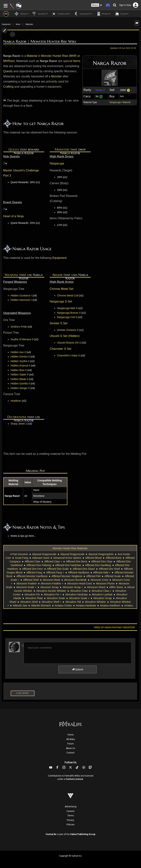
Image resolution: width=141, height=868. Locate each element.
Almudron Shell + (51, 602)
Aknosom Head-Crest (80, 583)
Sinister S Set (59, 323)
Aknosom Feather (27, 583)
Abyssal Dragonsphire (101, 554)
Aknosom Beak (51, 580)
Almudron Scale (56, 598)
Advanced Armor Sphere (67, 558)
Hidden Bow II (19, 370)
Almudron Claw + (101, 591)
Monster (57, 76)
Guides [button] (121, 14)
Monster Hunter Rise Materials (70, 548)
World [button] (103, 14)
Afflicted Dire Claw (102, 561)
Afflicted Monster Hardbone (32, 576)
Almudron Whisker (95, 602)
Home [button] (21, 14)
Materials (29, 24)
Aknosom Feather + (52, 583)
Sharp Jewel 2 (19, 424)
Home (71, 735)
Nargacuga (57, 163)
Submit (77, 669)
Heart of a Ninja (13, 216)
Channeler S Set (60, 349)
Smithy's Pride (19, 327)
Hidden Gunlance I (21, 296)
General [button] (40, 14)
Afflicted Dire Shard (84, 569)
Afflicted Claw (32, 561)
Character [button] (61, 14)
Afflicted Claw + (53, 561)
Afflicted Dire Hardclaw (68, 565)
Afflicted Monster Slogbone (67, 576)
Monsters (62, 149)
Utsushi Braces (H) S (69, 343)
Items (18, 24)
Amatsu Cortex (63, 605)
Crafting (8, 87)
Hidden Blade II (19, 379)
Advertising (71, 807)
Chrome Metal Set (62, 289)
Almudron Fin (32, 594)
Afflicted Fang (34, 572)
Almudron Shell (29, 602)
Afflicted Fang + (55, 572)
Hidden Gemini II (20, 357)
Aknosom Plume (105, 583)
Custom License (74, 779)
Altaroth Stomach (41, 605)
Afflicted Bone (113, 558)
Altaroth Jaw (20, 605)
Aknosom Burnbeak (75, 580)
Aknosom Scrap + (73, 587)
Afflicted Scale (113, 576)
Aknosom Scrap (49, 587)
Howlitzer (16, 401)
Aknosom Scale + (26, 587)
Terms (71, 816)
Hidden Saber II (20, 375)
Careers (70, 811)
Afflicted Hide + (102, 572)
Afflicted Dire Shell (109, 569)
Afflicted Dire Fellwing (39, 565)
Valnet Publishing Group (83, 834)
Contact (70, 753)
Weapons (11, 275)
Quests (8, 71)
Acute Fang (22, 558)
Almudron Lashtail (102, 594)
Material (32, 56)
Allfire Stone (116, 587)
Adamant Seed (41, 558)
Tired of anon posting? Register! (114, 627)
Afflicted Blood (93, 558)
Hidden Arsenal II (20, 366)
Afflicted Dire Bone (77, 561)
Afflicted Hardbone (79, 572)
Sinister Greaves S (68, 330)
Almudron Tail (73, 602)
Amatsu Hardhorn (110, 605)
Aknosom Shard (96, 587)
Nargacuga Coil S (67, 317)
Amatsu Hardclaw (86, 605)
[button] (97, 5)
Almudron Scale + (79, 598)
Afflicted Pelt (93, 576)
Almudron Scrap (102, 598)
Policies (70, 825)
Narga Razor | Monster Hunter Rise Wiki (40, 41)
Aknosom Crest (99, 580)
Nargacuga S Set (61, 301)
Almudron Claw (79, 591)
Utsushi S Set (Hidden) (65, 336)
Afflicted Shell (31, 580)
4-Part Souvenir (19, 554)
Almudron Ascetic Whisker (51, 591)
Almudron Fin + (53, 594)
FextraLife (51, 834)
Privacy (70, 820)
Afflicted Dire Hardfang (98, 565)
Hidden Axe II (18, 352)
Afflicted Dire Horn (33, 569)
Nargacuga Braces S (69, 313)
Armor (57, 275)
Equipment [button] (83, 14)
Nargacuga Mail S (67, 308)
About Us (70, 748)
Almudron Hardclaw (77, 594)
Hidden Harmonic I (21, 300)
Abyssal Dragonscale (44, 554)
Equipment (6, 24)
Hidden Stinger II (20, 388)
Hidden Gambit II (20, 383)
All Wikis (71, 739)
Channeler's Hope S (69, 355)
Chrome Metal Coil (68, 296)
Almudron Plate (34, 598)
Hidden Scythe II (20, 361)
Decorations (17, 417)
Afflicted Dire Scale (58, 569)
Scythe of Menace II (22, 339)
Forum (71, 744)
